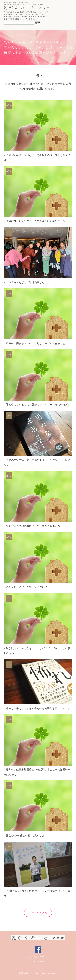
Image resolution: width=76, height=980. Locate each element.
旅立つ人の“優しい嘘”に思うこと (25, 836)
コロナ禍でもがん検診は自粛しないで (28, 282)
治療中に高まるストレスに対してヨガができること (36, 344)
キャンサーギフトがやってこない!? (26, 587)
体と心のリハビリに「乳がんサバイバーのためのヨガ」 (38, 405)
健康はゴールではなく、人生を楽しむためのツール (36, 221)
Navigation (69, 8)
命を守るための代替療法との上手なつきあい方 (33, 526)
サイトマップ (38, 961)
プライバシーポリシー (38, 957)
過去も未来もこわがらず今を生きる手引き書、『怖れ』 (38, 708)
